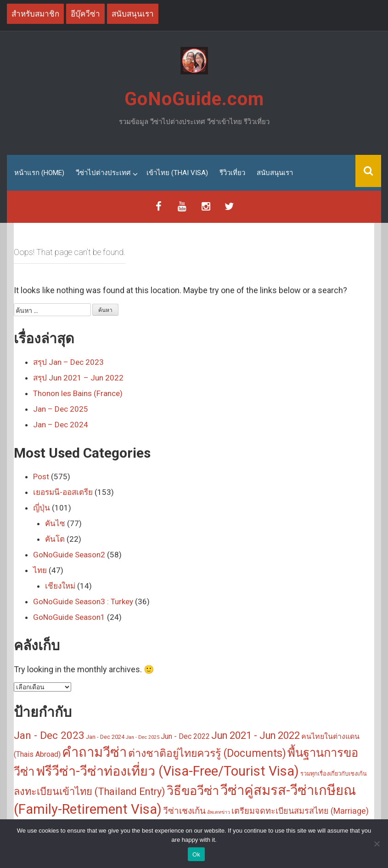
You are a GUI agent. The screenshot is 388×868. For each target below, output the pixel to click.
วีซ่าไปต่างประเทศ (103, 173)
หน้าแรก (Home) (39, 173)
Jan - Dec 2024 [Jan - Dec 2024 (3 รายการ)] (105, 737)
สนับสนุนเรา (275, 173)
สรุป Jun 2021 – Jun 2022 (78, 378)
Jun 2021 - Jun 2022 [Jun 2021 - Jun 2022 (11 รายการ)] (256, 735)
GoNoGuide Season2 (69, 555)
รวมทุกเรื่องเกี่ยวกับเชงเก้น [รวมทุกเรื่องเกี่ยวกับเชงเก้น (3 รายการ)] (334, 774)
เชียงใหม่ (60, 586)
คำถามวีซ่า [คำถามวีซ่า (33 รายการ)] (94, 752)
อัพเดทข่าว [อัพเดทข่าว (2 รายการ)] (219, 812)
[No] (377, 844)
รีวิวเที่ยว (232, 173)
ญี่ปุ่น (42, 508)
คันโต (55, 539)
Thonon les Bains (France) (78, 393)
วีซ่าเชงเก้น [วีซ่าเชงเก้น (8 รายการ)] (184, 811)
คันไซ (55, 523)
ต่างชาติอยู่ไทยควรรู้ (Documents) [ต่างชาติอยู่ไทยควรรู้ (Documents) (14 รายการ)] (207, 753)
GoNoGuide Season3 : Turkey (83, 601)
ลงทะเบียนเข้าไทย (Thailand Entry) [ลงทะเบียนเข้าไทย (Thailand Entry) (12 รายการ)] (90, 791)
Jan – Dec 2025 (61, 409)
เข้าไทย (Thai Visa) (177, 173)
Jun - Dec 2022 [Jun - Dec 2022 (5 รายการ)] (185, 736)
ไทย (40, 570)
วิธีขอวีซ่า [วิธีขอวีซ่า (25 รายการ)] (193, 790)
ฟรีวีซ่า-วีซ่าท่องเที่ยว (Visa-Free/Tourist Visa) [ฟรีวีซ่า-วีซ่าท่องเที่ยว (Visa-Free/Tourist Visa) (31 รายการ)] (167, 771)
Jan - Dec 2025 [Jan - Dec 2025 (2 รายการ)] (143, 737)
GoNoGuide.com (194, 99)
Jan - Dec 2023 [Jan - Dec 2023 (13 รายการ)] (49, 735)
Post (41, 477)
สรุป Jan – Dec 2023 (68, 362)
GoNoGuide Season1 (69, 617)
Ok (196, 854)
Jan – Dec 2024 (61, 425)
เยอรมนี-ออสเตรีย (63, 492)
